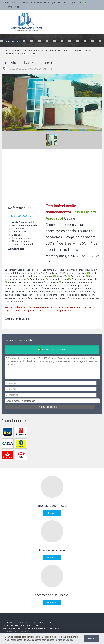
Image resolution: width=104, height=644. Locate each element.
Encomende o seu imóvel (52, 595)
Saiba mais (51, 513)
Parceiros (23, 3)
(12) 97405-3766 (11, 7)
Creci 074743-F (10, 3)
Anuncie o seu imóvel (52, 506)
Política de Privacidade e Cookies (18, 631)
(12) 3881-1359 (78, 3)
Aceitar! (91, 638)
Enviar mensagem (48, 407)
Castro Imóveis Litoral (27, 622)
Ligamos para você (52, 550)
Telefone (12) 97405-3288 (56, 3)
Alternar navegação (6, 17)
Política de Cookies (64, 640)
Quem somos (36, 3)
